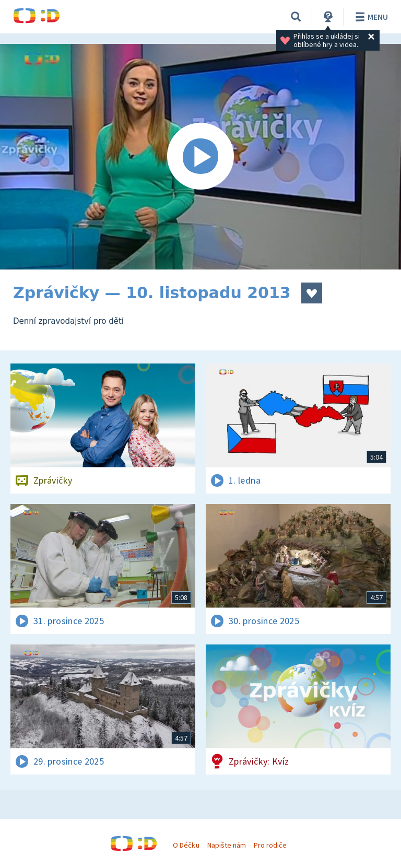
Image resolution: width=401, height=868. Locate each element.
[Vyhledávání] (296, 17)
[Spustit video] (200, 157)
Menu (370, 17)
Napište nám (227, 845)
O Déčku (186, 845)
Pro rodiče (270, 845)
